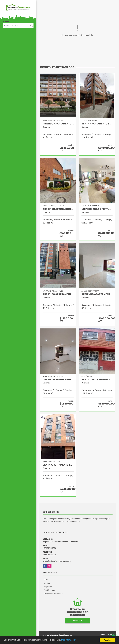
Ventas (47, 583)
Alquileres (48, 587)
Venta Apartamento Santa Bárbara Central (97, 124)
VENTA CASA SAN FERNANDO (97, 380)
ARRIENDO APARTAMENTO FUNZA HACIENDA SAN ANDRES (97, 294)
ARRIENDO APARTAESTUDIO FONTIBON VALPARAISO (58, 209)
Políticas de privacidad (53, 594)
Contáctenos (49, 590)
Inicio (46, 580)
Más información (69, 640)
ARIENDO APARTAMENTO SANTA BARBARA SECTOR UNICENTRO (58, 124)
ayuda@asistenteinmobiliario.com (57, 561)
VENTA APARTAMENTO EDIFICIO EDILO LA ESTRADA (58, 465)
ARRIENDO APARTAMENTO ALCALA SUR (58, 380)
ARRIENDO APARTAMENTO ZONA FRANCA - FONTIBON (58, 294)
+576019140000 (50, 548)
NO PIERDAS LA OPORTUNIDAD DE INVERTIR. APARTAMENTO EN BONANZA (97, 209)
